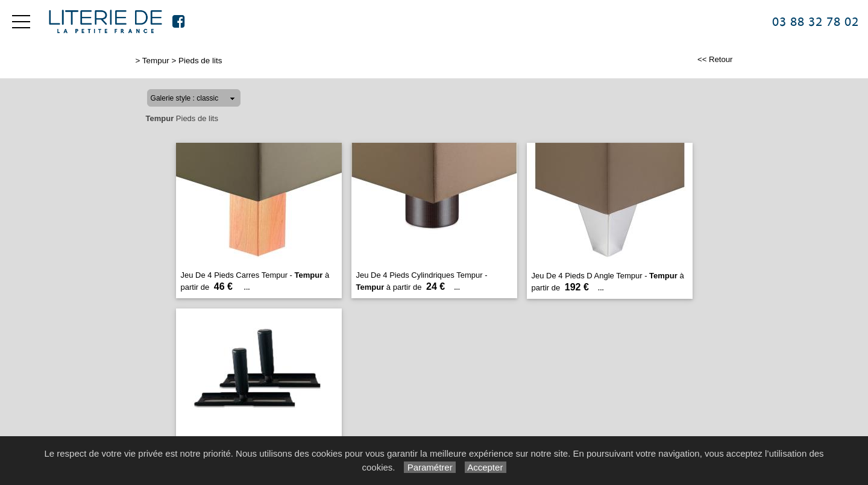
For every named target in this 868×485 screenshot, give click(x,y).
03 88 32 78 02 (816, 22)
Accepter (486, 467)
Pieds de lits (200, 61)
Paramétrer (429, 467)
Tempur (156, 61)
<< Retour (715, 59)
